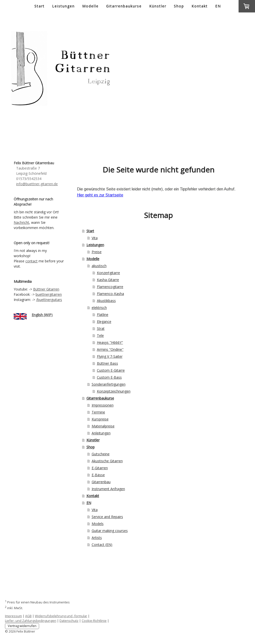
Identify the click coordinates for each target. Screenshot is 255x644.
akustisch (99, 266)
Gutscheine (101, 454)
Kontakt (200, 6)
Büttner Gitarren (46, 289)
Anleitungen (101, 433)
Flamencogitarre (110, 287)
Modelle (90, 6)
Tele (100, 335)
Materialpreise (103, 426)
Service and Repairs (107, 517)
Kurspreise (100, 419)
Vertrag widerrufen (22, 626)
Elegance (104, 322)
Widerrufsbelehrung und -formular (61, 616)
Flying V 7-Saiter (110, 356)
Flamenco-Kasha (110, 294)
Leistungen (63, 6)
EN (218, 6)
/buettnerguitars (49, 300)
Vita (95, 238)
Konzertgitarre (108, 273)
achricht (23, 222)
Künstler (158, 6)
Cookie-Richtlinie (94, 621)
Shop (179, 6)
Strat (101, 328)
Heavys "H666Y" (110, 342)
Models (98, 524)
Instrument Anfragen (108, 489)
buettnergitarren (49, 294)
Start (39, 6)
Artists (97, 538)
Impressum (13, 616)
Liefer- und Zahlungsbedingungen (31, 621)
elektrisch (99, 308)
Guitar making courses (110, 531)
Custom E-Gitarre (111, 370)
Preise (97, 252)
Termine (98, 412)
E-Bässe (98, 475)
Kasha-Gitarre (108, 280)
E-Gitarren (100, 468)
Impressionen (103, 405)
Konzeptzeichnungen (114, 391)
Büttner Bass (107, 363)
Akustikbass (106, 301)
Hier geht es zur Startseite (100, 195)
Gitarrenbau (101, 482)
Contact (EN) (102, 545)
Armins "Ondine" (110, 349)
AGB (28, 616)
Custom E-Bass (109, 377)
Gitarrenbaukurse (124, 6)
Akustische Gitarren (107, 461)
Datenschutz (69, 621)
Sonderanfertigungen (109, 384)
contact (32, 261)
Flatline (103, 315)
